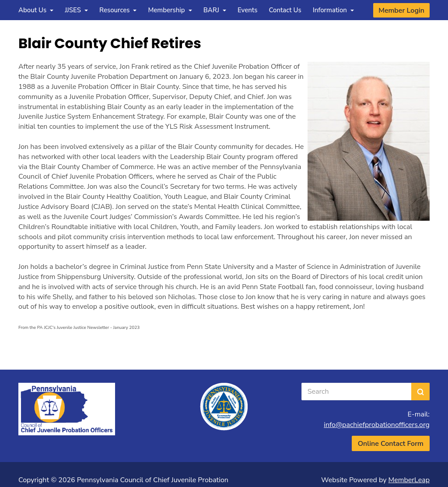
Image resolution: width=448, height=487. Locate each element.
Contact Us (285, 10)
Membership (170, 10)
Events (248, 10)
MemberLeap (409, 480)
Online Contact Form (391, 444)
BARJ (215, 10)
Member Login (401, 11)
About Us (36, 10)
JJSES (76, 10)
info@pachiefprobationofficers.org (377, 425)
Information (333, 10)
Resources (118, 10)
